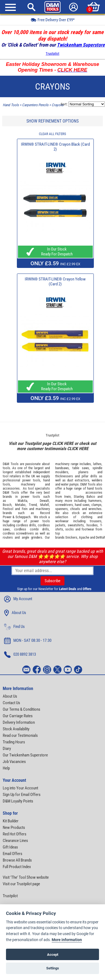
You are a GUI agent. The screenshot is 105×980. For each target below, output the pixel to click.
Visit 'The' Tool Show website (26, 877)
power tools (31, 480)
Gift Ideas (10, 847)
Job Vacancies (14, 762)
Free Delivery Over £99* (53, 20)
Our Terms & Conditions (21, 709)
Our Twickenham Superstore (25, 755)
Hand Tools (11, 105)
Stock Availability (16, 729)
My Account (18, 599)
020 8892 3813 (20, 655)
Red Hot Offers (15, 834)
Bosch (7, 505)
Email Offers (13, 854)
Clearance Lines (15, 841)
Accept (53, 955)
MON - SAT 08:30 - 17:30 (28, 641)
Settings (53, 968)
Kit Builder (11, 821)
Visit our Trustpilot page (21, 884)
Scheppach (23, 517)
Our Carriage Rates (18, 716)
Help (6, 768)
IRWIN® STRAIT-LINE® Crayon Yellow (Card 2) (55, 282)
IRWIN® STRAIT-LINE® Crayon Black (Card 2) (55, 147)
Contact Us (11, 703)
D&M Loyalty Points (18, 801)
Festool (8, 509)
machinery (28, 484)
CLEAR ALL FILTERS (53, 134)
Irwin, (68, 497)
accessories (11, 488)
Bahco (91, 497)
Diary (7, 749)
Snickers (71, 537)
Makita (22, 501)
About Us (15, 613)
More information (67, 940)
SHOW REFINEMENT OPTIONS (53, 121)
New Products (14, 828)
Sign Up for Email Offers (22, 795)
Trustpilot (53, 54)
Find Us (14, 627)
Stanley (79, 497)
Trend (33, 505)
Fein (25, 509)
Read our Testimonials (20, 735)
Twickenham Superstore (81, 45)
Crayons (58, 105)
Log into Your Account (20, 788)
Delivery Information (19, 722)
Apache (84, 537)
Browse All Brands (17, 860)
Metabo (20, 505)
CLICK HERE (63, 443)
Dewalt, (45, 501)
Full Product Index (17, 867)
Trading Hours (14, 742)
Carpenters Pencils (35, 105)
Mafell (45, 505)
